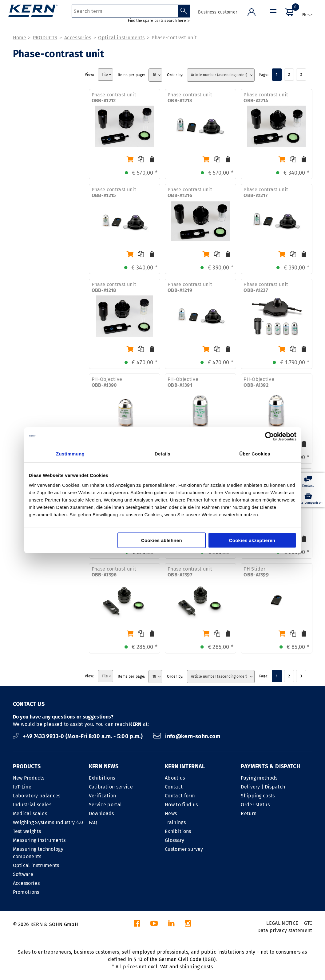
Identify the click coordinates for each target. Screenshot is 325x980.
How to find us (181, 805)
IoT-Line (22, 787)
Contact (174, 787)
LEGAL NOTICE (282, 923)
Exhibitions (102, 778)
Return (249, 813)
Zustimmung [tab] (70, 454)
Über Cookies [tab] (255, 454)
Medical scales (30, 813)
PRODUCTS (45, 38)
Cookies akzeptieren (252, 540)
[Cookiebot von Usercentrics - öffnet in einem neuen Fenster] (270, 436)
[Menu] (273, 17)
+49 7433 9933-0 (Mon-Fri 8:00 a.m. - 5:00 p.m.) (79, 736)
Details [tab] (162, 454)
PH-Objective (107, 382)
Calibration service (111, 787)
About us (175, 778)
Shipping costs (258, 796)
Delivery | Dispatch (263, 787)
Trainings (175, 822)
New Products (29, 778)
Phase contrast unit (114, 98)
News (171, 813)
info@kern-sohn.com (187, 736)
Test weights (27, 831)
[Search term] (125, 11)
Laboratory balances (37, 796)
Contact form (180, 796)
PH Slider (256, 572)
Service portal (105, 805)
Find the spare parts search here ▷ (159, 21)
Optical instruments (121, 38)
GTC (308, 923)
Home (20, 38)
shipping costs (196, 967)
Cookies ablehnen (162, 540)
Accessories (78, 38)
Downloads (101, 813)
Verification (103, 796)
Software (23, 874)
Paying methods (259, 778)
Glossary (175, 840)
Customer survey (184, 849)
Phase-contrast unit (174, 38)
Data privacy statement (285, 930)
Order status (255, 805)
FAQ (93, 822)
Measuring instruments (39, 840)
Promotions (26, 892)
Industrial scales (32, 805)
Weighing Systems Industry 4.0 (48, 822)
